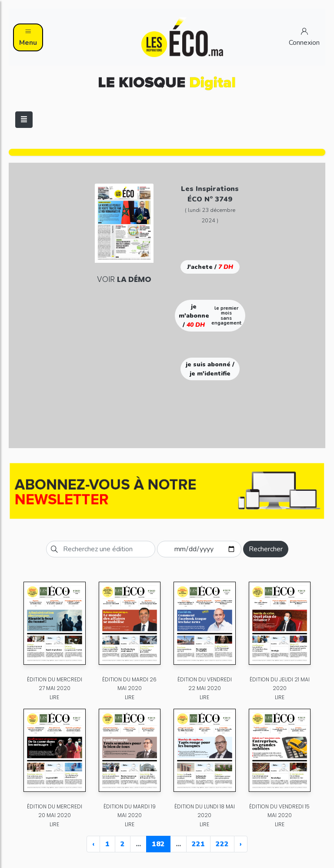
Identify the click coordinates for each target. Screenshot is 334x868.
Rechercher (266, 549)
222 (222, 844)
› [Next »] (241, 844)
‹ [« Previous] (93, 844)
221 (198, 844)
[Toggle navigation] (24, 120)
